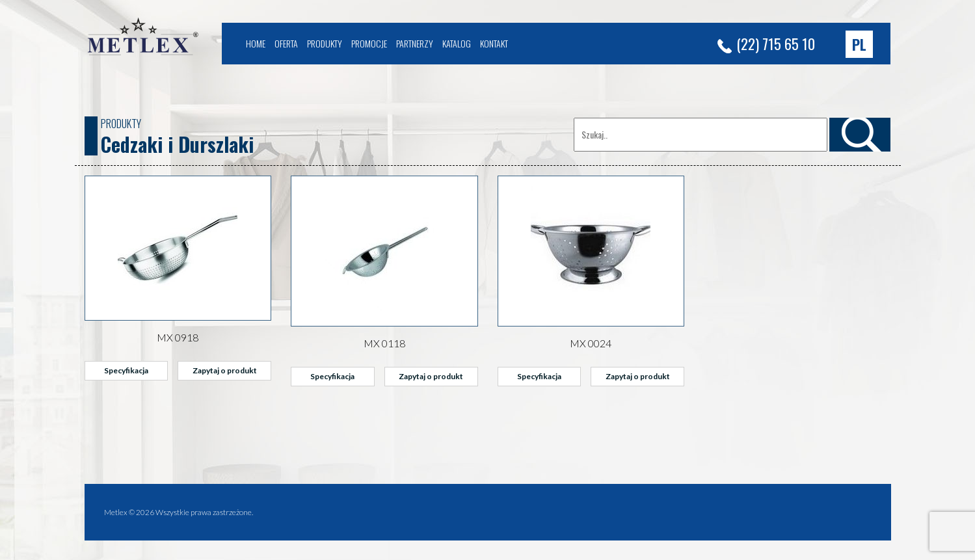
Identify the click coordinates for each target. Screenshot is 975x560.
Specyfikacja (126, 370)
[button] (859, 44)
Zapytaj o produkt (225, 370)
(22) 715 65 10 (766, 44)
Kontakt (494, 43)
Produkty (325, 43)
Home (256, 43)
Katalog (457, 43)
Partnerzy (415, 43)
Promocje (369, 43)
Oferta (286, 43)
